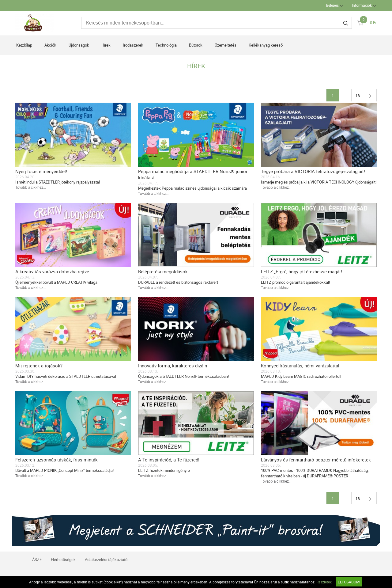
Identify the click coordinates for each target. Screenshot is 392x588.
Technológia (166, 45)
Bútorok (196, 45)
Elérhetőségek (63, 560)
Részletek (324, 582)
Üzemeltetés (226, 45)
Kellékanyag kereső (266, 45)
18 (358, 96)
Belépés (332, 5)
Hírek (106, 45)
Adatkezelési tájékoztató (106, 560)
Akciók (50, 45)
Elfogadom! (349, 582)
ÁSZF (37, 560)
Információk (362, 5)
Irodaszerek (133, 45)
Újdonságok (79, 45)
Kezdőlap (24, 45)
